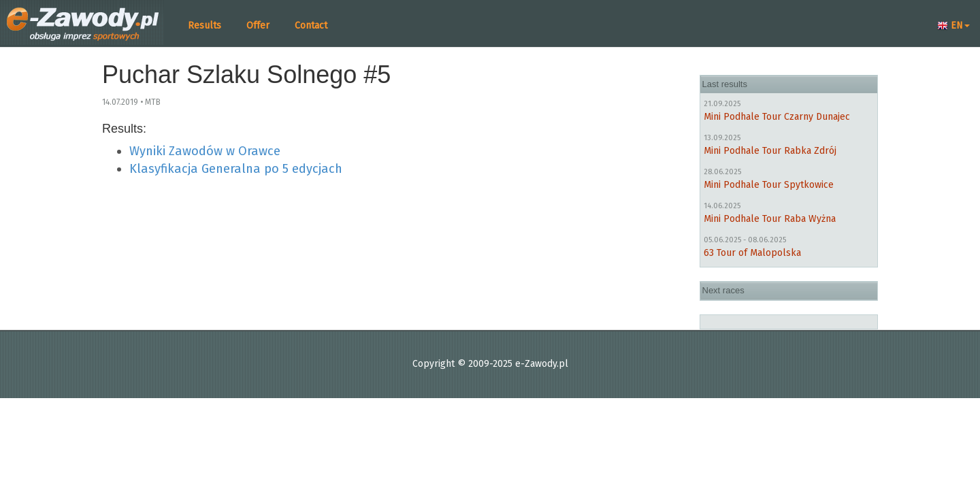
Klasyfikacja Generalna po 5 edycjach (236, 169)
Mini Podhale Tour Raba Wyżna (770, 219)
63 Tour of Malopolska (752, 253)
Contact (311, 26)
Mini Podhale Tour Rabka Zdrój (770, 151)
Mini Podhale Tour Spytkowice (769, 185)
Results (205, 26)
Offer (258, 26)
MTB (153, 102)
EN (953, 26)
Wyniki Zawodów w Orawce (205, 151)
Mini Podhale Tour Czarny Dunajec (777, 117)
